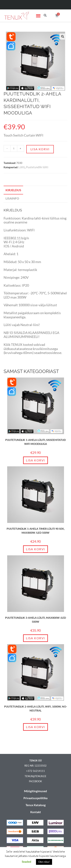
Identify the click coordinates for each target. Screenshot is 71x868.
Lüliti (22, 167)
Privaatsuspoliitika (35, 798)
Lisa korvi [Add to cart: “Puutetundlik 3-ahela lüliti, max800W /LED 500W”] (35, 638)
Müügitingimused (35, 791)
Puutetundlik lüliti (37, 167)
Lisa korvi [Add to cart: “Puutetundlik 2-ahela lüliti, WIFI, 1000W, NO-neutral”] (35, 727)
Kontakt (36, 812)
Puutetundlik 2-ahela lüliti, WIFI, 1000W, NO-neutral (36, 708)
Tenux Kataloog (36, 805)
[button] (38, 16)
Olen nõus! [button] (44, 862)
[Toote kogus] (14, 148)
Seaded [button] (27, 862)
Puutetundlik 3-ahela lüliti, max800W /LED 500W (35, 620)
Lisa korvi (40, 149)
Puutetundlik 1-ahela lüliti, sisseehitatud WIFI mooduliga (35, 442)
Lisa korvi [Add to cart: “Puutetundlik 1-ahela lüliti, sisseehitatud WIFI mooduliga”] (35, 460)
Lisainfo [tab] (12, 198)
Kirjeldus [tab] (13, 190)
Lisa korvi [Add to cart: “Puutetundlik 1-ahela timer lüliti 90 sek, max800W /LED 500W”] (35, 549)
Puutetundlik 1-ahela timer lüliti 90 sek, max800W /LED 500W (36, 531)
